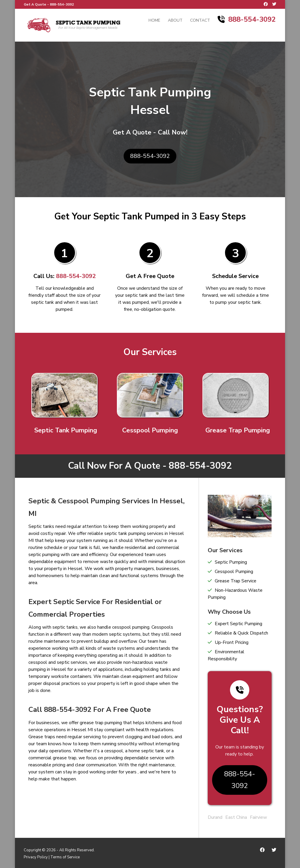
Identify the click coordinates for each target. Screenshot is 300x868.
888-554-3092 (62, 4)
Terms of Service (65, 857)
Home (154, 21)
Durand (215, 817)
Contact (200, 21)
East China (236, 817)
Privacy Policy (36, 857)
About (175, 21)
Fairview (258, 817)
